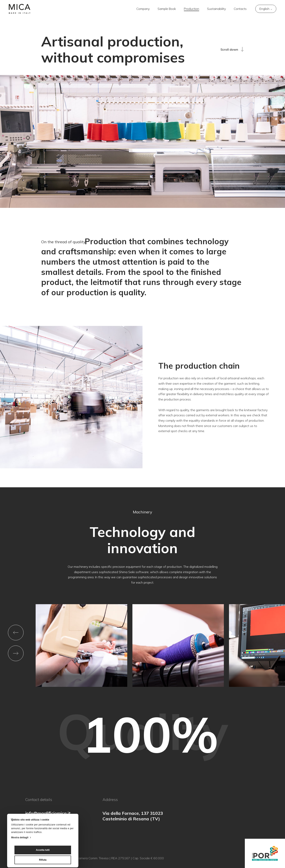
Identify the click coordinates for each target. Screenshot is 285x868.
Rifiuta (43, 834)
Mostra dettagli (20, 812)
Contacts (240, 9)
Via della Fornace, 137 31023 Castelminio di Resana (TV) (133, 816)
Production (191, 9)
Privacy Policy (35, 858)
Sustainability (216, 9)
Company (143, 9)
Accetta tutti (43, 824)
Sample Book (167, 9)
